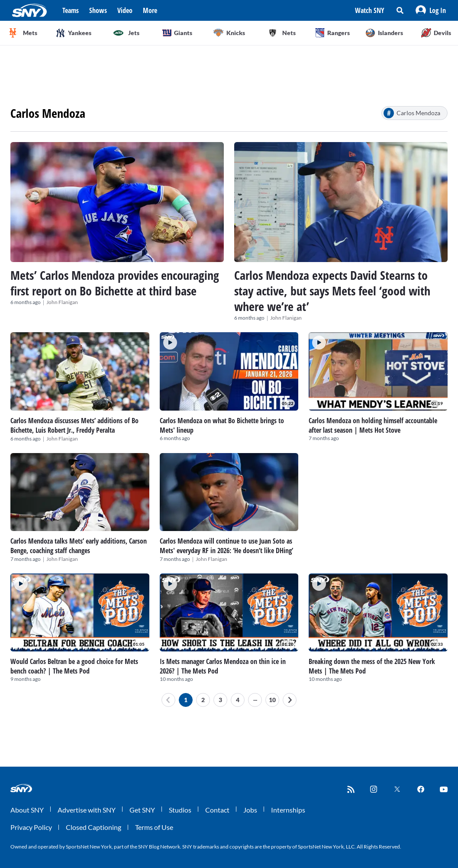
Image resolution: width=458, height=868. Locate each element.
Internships (288, 810)
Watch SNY (370, 10)
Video (125, 10)
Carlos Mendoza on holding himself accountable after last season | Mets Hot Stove (373, 425)
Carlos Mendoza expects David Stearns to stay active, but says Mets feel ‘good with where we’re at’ (332, 291)
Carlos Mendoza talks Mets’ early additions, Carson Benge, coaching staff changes (79, 546)
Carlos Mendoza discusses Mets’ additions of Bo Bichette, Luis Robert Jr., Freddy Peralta (74, 425)
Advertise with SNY (87, 810)
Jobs (250, 810)
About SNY (27, 810)
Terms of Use (154, 827)
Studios (180, 810)
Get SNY (142, 810)
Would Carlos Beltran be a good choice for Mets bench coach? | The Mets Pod (74, 666)
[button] (431, 10)
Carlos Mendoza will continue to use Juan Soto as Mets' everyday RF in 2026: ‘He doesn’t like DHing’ (226, 546)
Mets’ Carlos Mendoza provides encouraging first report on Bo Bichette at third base (115, 283)
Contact (217, 810)
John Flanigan (62, 302)
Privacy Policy (31, 827)
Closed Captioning (94, 827)
